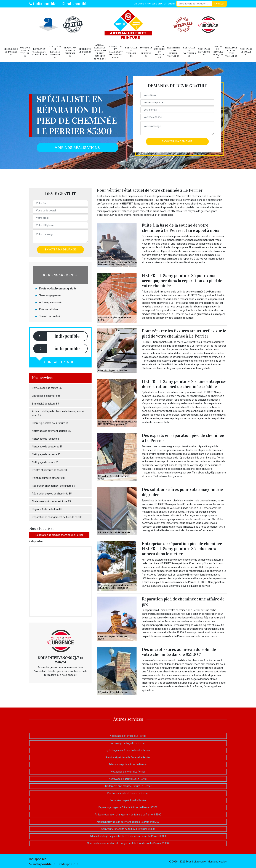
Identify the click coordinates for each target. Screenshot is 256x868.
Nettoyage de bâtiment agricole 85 (55, 52)
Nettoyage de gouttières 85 (189, 52)
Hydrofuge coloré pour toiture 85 (231, 52)
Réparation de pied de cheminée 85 (70, 52)
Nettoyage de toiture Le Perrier (128, 772)
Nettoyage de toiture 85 (204, 52)
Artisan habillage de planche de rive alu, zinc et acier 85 (100, 52)
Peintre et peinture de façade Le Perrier (128, 757)
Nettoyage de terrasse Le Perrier (128, 736)
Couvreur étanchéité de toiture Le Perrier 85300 (128, 829)
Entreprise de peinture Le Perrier (128, 800)
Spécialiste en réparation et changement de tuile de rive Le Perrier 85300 (128, 843)
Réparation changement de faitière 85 (39, 52)
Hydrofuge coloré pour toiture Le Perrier (128, 750)
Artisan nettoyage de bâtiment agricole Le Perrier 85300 (128, 822)
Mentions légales (217, 862)
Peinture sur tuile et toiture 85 (159, 52)
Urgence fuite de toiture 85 (25, 52)
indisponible (43, 4)
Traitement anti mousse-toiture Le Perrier (128, 786)
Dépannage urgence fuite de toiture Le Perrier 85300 (128, 807)
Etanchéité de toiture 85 (85, 52)
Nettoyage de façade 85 (246, 52)
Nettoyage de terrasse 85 (131, 52)
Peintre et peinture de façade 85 (218, 52)
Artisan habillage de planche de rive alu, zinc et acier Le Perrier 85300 (128, 836)
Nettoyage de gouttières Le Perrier (128, 779)
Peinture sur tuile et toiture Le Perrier (128, 793)
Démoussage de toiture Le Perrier (128, 765)
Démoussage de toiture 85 (11, 52)
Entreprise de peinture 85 (146, 52)
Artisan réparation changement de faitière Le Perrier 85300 (128, 815)
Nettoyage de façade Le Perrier (128, 743)
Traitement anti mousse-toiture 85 (174, 52)
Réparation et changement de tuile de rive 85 (116, 52)
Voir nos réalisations (77, 148)
